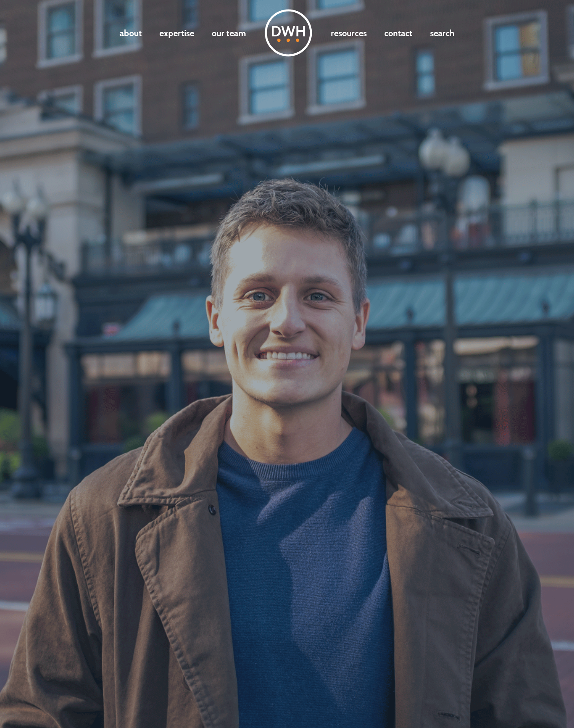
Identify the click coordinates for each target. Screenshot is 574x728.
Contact (398, 33)
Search (442, 33)
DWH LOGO (288, 33)
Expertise (177, 33)
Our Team (229, 33)
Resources (349, 33)
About (131, 33)
